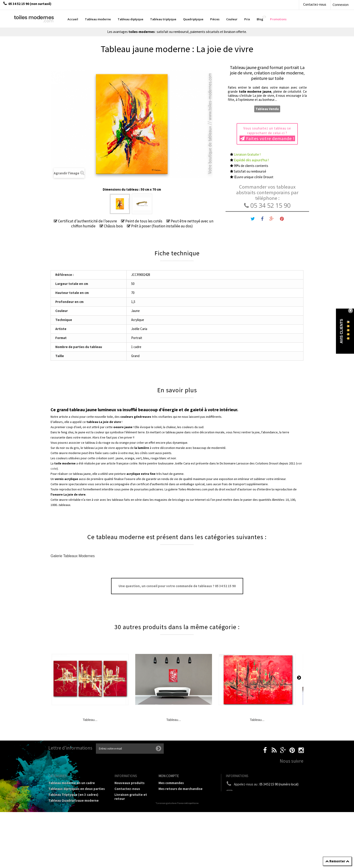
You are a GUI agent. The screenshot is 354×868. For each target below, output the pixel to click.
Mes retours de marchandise (180, 789)
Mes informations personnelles (183, 806)
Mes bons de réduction (176, 812)
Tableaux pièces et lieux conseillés (75, 834)
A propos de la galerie (131, 820)
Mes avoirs (167, 795)
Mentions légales (128, 805)
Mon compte (169, 776)
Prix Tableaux (59, 816)
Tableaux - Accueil (62, 840)
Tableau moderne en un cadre (72, 783)
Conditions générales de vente (131, 812)
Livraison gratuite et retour (131, 797)
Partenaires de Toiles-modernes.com (132, 828)
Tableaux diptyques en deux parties (77, 789)
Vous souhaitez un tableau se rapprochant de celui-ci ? (267, 134)
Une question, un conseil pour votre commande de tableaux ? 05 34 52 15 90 (177, 586)
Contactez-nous (315, 4)
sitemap (121, 852)
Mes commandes (171, 783)
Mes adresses (169, 800)
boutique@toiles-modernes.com (267, 793)
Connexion (341, 5)
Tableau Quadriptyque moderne (73, 800)
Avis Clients (341, 331)
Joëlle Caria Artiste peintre (129, 838)
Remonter (337, 861)
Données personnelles (132, 846)
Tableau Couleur (61, 822)
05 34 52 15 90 (267, 205)
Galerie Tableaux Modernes (73, 556)
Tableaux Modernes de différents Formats (74, 808)
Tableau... (90, 720)
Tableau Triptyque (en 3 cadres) (73, 795)
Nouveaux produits (129, 783)
